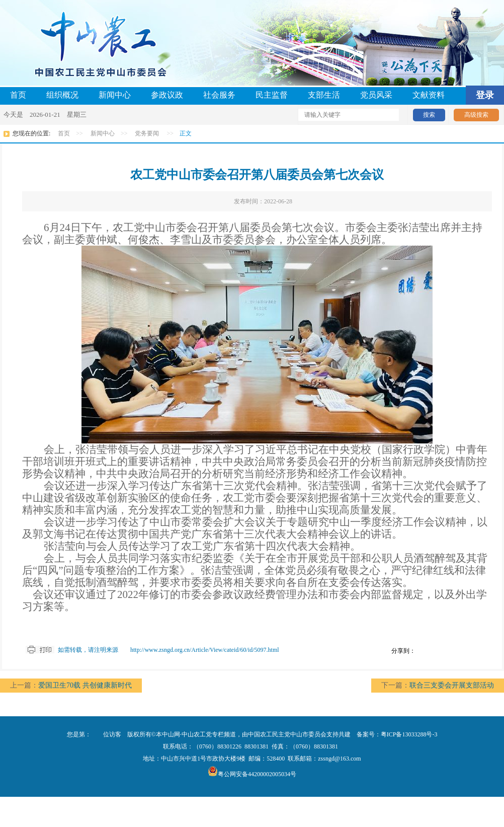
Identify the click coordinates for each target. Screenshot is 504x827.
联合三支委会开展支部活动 (452, 685)
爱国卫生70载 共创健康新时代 (85, 685)
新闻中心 (115, 95)
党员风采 (376, 95)
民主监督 (272, 95)
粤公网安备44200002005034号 (252, 774)
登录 (485, 95)
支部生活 (324, 95)
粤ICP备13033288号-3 (409, 734)
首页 (18, 95)
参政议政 (167, 95)
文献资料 (429, 95)
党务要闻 (147, 133)
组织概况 (62, 95)
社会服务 (219, 95)
